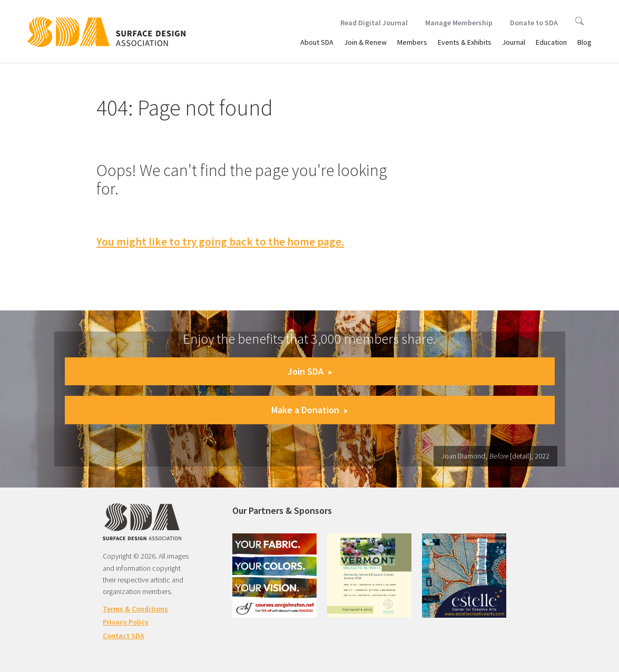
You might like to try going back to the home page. (220, 242)
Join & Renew (365, 42)
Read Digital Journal (374, 23)
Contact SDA (124, 636)
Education (551, 42)
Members (412, 42)
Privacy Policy (126, 622)
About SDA (317, 42)
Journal (514, 42)
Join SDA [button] (310, 371)
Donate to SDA (534, 23)
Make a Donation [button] (310, 410)
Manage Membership (459, 23)
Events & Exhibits (465, 42)
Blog (584, 42)
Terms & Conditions (135, 609)
